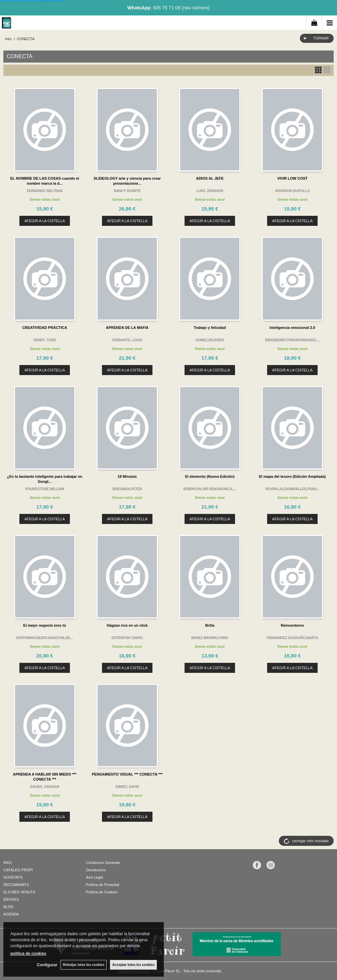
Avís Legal (94, 877)
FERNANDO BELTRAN (44, 191)
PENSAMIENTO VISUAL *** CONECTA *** (127, 774)
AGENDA (11, 914)
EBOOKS (11, 899)
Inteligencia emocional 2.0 (292, 328)
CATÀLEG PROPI (18, 870)
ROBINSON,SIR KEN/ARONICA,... (210, 489)
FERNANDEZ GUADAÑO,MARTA (292, 638)
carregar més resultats (310, 841)
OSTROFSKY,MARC (127, 638)
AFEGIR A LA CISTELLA (45, 221)
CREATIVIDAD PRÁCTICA (44, 328)
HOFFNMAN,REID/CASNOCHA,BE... (45, 638)
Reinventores (293, 625)
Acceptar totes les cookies (133, 965)
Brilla (210, 625)
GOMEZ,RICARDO (210, 340)
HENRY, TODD (45, 340)
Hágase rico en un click (127, 625)
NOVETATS (13, 877)
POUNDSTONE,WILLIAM (45, 489)
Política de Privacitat (103, 885)
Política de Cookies (102, 892)
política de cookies (28, 954)
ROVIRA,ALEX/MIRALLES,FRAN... (292, 489)
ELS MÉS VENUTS (19, 892)
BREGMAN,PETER (127, 489)
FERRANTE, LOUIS (127, 340)
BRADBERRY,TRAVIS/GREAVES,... (292, 340)
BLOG (9, 907)
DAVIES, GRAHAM (45, 787)
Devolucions (96, 870)
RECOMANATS (16, 885)
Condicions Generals (103, 863)
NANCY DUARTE (127, 191)
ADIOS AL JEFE (210, 178)
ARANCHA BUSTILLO (292, 191)
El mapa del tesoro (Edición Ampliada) (292, 476)
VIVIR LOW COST (292, 178)
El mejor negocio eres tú (45, 625)
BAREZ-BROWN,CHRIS (210, 638)
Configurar (47, 965)
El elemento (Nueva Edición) (210, 476)
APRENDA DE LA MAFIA (127, 328)
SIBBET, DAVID (127, 787)
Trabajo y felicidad (210, 328)
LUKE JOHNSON (210, 191)
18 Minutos (127, 476)
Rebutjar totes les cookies (84, 965)
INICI (8, 863)
